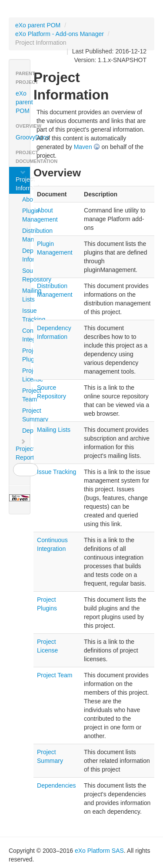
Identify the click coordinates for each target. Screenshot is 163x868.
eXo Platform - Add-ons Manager (60, 34)
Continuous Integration (25, 335)
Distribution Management (25, 235)
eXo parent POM (38, 25)
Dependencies (25, 431)
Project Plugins (25, 355)
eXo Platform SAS (99, 851)
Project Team (25, 395)
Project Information (23, 180)
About (25, 199)
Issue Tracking (25, 315)
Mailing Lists (25, 295)
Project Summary (25, 415)
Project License (25, 375)
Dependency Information (25, 255)
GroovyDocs (23, 137)
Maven (83, 147)
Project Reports (23, 450)
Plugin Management (25, 215)
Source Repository (25, 275)
